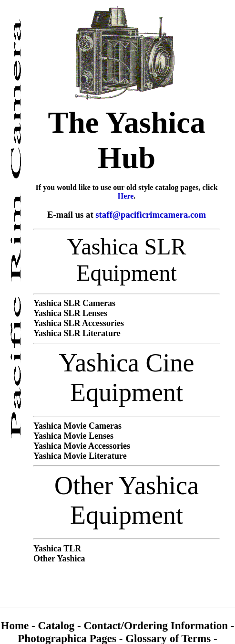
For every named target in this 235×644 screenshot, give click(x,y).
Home (16, 625)
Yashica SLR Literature (77, 333)
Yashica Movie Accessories (82, 446)
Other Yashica (59, 559)
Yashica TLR (57, 549)
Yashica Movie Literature (80, 456)
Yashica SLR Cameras (74, 303)
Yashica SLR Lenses (70, 313)
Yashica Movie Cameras (77, 426)
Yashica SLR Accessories (79, 323)
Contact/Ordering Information (157, 625)
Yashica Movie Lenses (73, 436)
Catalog (58, 625)
